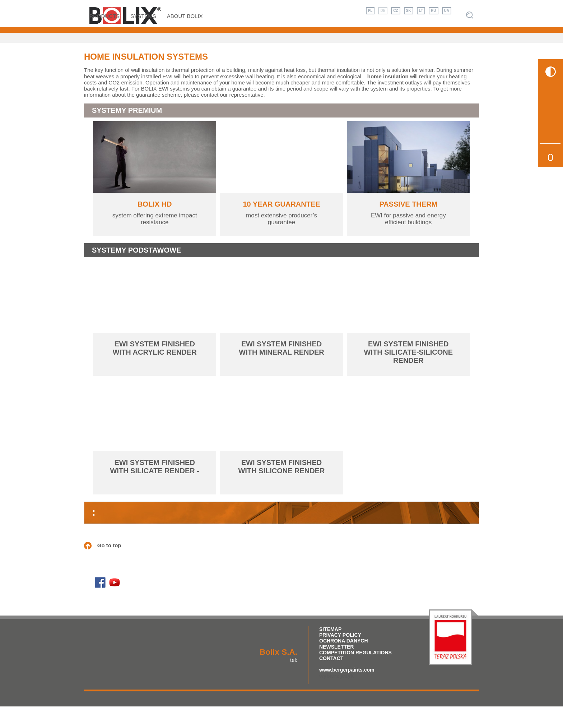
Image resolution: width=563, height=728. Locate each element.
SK (409, 11)
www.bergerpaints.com (347, 691)
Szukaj (470, 37)
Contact (331, 679)
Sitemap (330, 651)
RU (433, 11)
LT (421, 11)
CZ (396, 11)
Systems (143, 37)
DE (383, 11)
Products (104, 37)
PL (370, 11)
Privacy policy (340, 656)
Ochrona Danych (344, 662)
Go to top (109, 567)
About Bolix (185, 37)
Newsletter (336, 668)
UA (447, 11)
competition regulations (355, 674)
